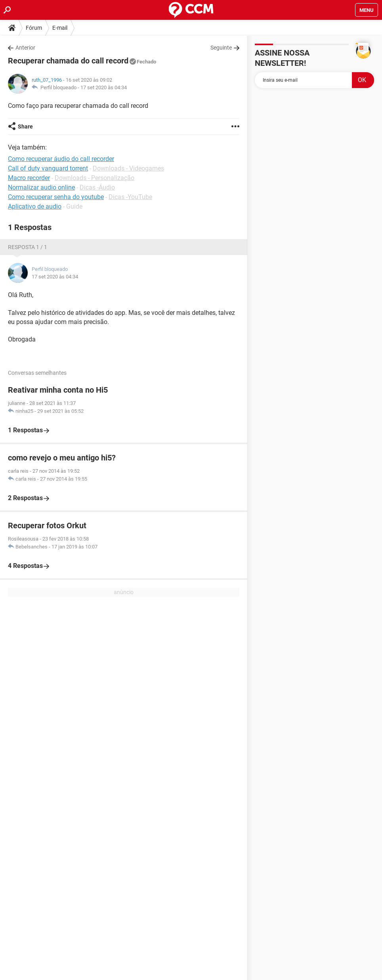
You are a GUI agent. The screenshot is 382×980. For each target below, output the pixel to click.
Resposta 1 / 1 (28, 247)
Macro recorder (29, 178)
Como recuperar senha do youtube (56, 197)
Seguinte (221, 48)
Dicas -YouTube (130, 197)
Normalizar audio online (41, 187)
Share (25, 127)
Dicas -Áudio (97, 187)
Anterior (25, 48)
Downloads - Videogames (128, 168)
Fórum (34, 28)
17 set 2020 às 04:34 (104, 87)
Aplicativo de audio (35, 206)
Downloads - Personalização (95, 178)
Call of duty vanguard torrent (48, 168)
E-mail (60, 28)
